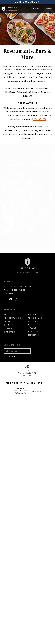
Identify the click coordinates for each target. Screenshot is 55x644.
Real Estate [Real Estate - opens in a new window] (34, 329)
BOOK (36, 8)
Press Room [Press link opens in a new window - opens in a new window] (10, 319)
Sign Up (10, 355)
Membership (35, 333)
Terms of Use (35, 316)
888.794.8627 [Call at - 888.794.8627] (28, 2)
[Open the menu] (49, 8)
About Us (9, 312)
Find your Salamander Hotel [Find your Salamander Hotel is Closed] (27, 380)
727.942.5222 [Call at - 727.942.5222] (40, 119)
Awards (32, 326)
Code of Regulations (35, 321)
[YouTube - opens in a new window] (11, 297)
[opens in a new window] (21, 390)
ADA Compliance (12, 316)
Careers (8, 326)
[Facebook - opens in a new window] (6, 297)
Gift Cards (10, 330)
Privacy (32, 312)
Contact (8, 323)
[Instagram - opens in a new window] (16, 297)
